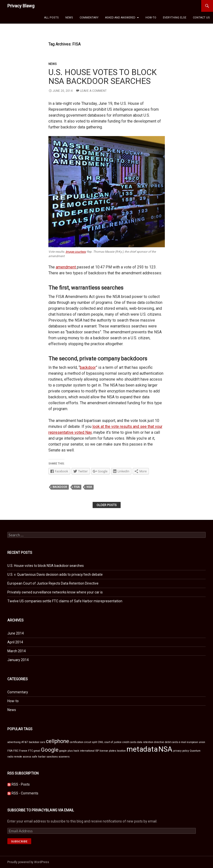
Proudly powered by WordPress (28, 862)
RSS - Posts (21, 784)
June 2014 (16, 633)
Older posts (107, 505)
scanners (64, 757)
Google (50, 750)
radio (10, 757)
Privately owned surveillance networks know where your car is (55, 592)
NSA (89, 487)
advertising (14, 742)
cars (43, 742)
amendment (66, 267)
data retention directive (151, 742)
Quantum (195, 751)
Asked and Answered (120, 18)
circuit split (91, 742)
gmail (37, 751)
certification (77, 742)
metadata (142, 749)
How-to (151, 18)
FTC (30, 751)
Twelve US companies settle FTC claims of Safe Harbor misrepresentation (65, 601)
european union (196, 742)
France (23, 751)
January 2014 (18, 660)
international (87, 751)
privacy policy (181, 751)
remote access (23, 757)
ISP (97, 751)
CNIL (101, 742)
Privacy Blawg (21, 6)
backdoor (88, 367)
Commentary (89, 18)
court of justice (113, 742)
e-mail (183, 742)
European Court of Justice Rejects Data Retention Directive (53, 583)
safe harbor (39, 757)
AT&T (25, 742)
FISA (77, 487)
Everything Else (175, 18)
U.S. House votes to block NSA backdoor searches (103, 77)
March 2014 (17, 651)
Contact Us (201, 18)
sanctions (52, 757)
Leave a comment (93, 91)
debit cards (171, 742)
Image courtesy (76, 252)
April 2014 (15, 642)
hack (76, 751)
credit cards (129, 742)
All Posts (51, 18)
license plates (108, 751)
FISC (16, 751)
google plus (66, 751)
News (69, 18)
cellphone (57, 741)
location (121, 751)
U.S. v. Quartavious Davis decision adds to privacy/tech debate (55, 574)
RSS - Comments (25, 793)
